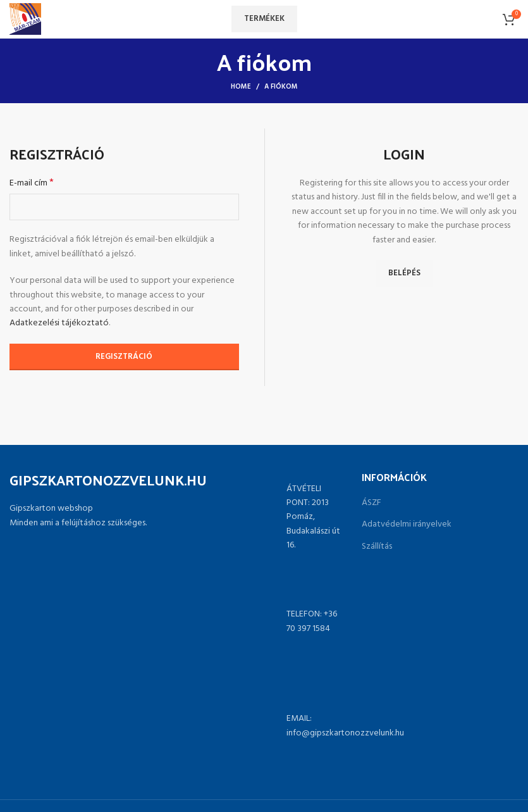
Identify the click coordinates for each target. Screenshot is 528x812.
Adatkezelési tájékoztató (59, 323)
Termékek (264, 19)
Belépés (404, 273)
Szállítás (377, 547)
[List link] (264, 622)
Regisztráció (124, 357)
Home (241, 87)
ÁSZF (371, 503)
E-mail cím (32, 184)
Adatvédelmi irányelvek (407, 525)
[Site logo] (25, 19)
